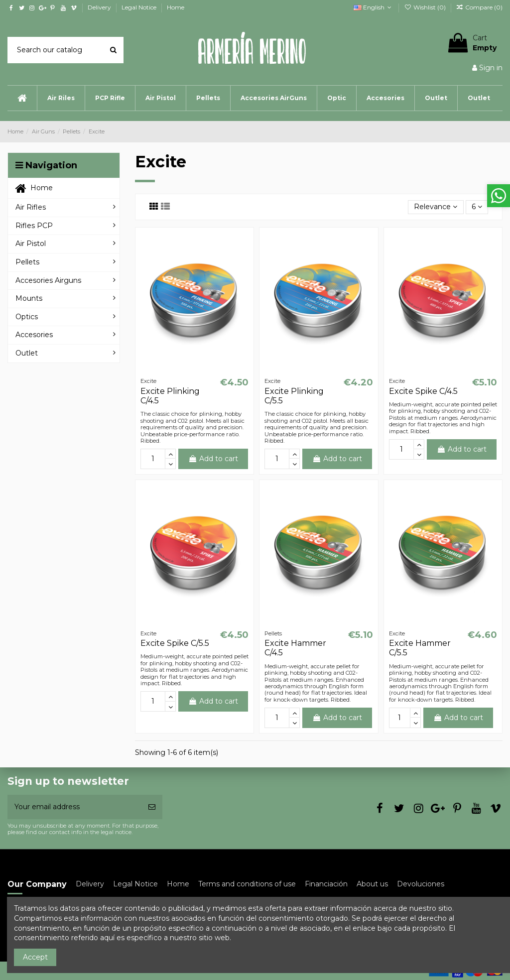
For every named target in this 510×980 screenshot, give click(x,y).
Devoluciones (421, 884)
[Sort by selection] (436, 207)
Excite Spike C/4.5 (423, 391)
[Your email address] (74, 807)
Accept (35, 957)
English (374, 7)
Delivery (100, 7)
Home (176, 7)
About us (372, 884)
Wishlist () (425, 7)
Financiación (326, 884)
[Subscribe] (152, 807)
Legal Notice (140, 7)
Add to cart (213, 459)
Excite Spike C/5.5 (175, 643)
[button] (61, 98)
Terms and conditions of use (247, 884)
